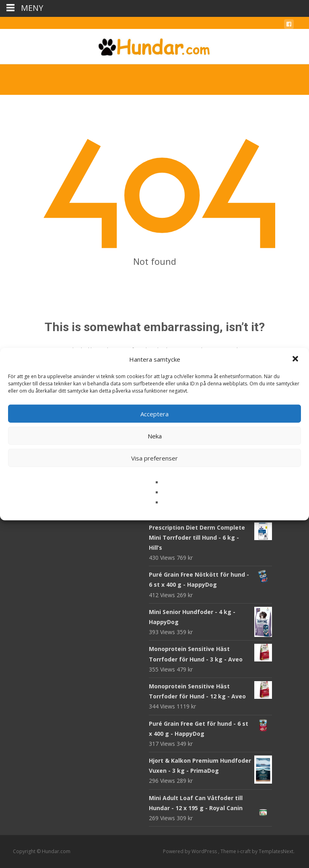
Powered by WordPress (191, 851)
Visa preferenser (154, 458)
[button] (296, 359)
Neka (155, 436)
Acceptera (154, 414)
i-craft (245, 851)
